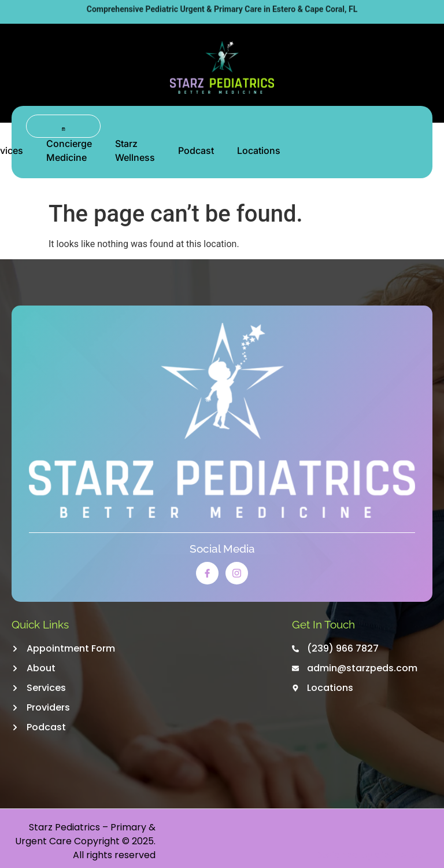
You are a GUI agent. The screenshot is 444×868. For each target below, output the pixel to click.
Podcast (196, 150)
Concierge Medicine (69, 150)
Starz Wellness (135, 150)
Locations (259, 150)
